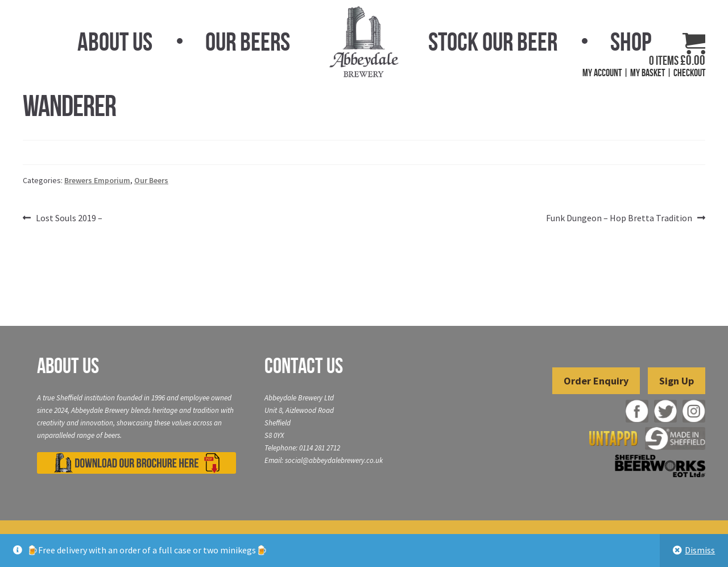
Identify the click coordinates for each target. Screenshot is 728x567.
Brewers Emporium (97, 180)
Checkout (689, 73)
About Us (115, 42)
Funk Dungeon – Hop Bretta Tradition (619, 218)
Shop (631, 42)
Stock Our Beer (493, 42)
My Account (602, 73)
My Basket (648, 73)
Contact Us (304, 366)
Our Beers (248, 42)
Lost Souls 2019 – (69, 218)
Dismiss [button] (700, 550)
